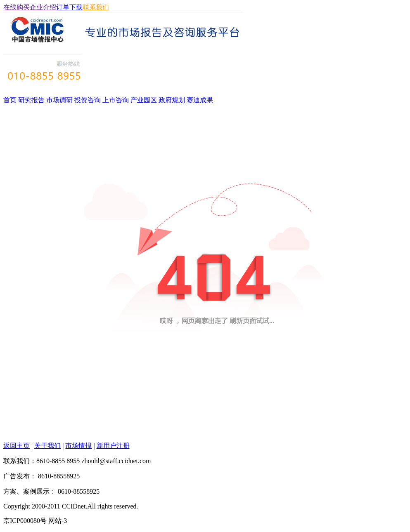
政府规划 (172, 100)
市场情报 (78, 446)
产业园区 (144, 100)
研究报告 (31, 100)
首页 (10, 100)
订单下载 (69, 7)
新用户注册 (113, 446)
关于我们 (47, 446)
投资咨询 (88, 100)
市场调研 (59, 100)
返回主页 (17, 446)
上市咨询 (116, 100)
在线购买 (17, 7)
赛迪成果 (200, 100)
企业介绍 (43, 7)
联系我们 (96, 7)
